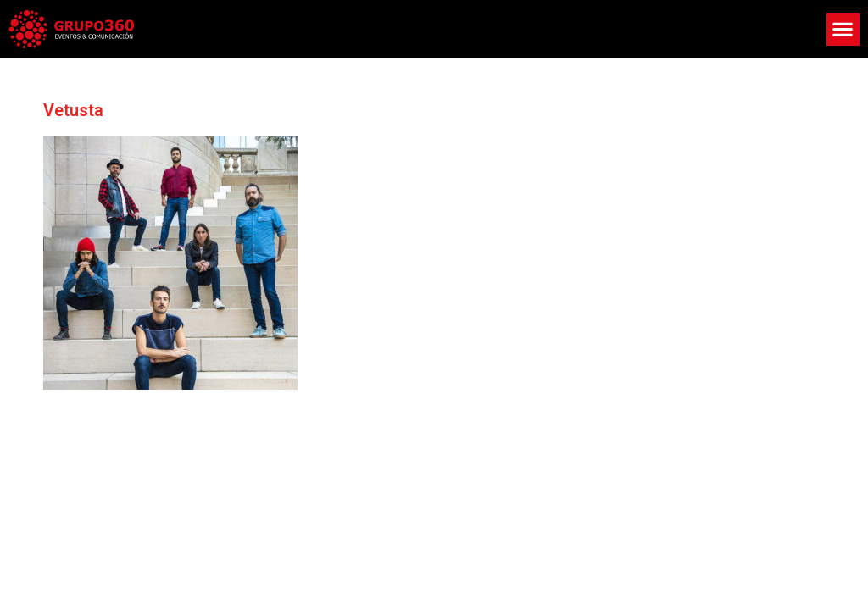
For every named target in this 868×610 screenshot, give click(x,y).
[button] (843, 29)
